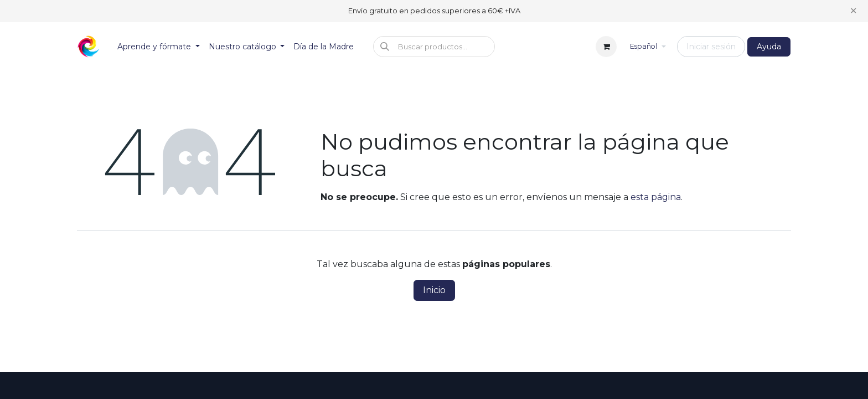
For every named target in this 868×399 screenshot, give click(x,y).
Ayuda (769, 47)
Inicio (434, 290)
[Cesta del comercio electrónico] (606, 47)
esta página (656, 197)
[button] (434, 47)
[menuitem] (159, 47)
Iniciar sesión (711, 47)
